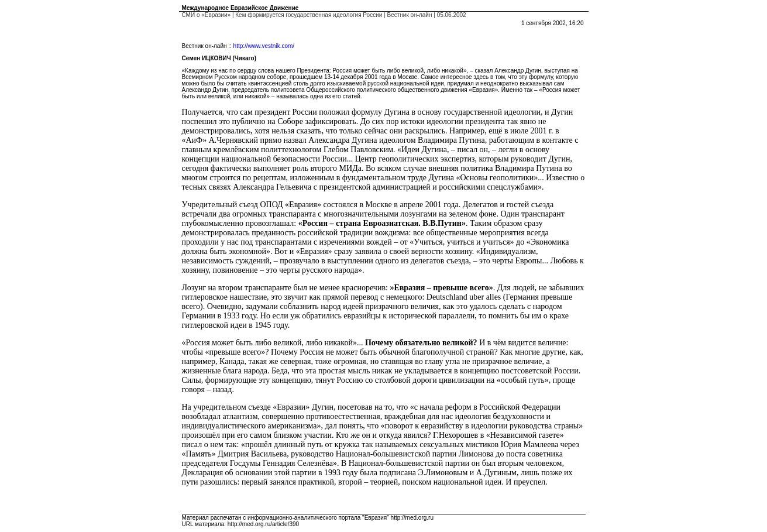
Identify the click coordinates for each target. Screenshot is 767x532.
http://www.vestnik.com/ (264, 46)
